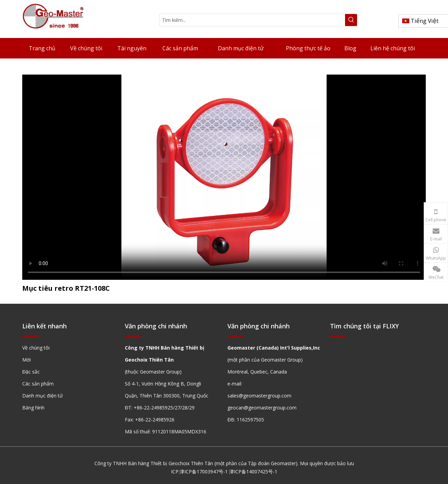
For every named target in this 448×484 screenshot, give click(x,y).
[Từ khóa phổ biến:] (351, 20)
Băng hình (33, 408)
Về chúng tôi (36, 348)
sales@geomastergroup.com (259, 396)
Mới (27, 360)
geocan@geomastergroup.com (262, 408)
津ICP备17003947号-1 (204, 472)
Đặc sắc (31, 372)
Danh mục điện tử (42, 396)
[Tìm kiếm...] (252, 20)
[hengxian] (30, 337)
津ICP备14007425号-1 (253, 472)
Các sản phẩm (38, 384)
